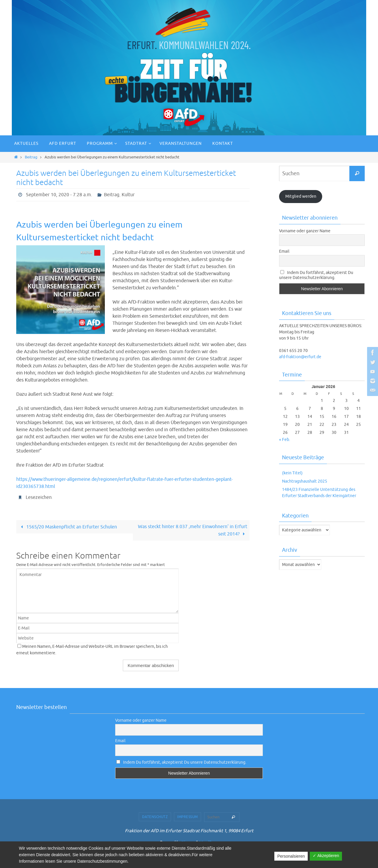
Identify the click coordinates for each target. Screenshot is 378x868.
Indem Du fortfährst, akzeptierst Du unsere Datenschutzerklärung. (316, 275)
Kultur (128, 195)
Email (284, 251)
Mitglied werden (301, 196)
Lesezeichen (39, 497)
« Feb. (285, 440)
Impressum (188, 817)
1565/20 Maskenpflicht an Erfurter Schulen (68, 527)
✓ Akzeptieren (326, 856)
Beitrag (31, 157)
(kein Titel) (292, 473)
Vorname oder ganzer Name (305, 231)
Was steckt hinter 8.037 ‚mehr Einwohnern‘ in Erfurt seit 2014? (193, 530)
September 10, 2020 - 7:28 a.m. (59, 195)
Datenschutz (155, 817)
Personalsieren (291, 856)
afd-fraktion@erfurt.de (300, 357)
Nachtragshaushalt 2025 (305, 481)
